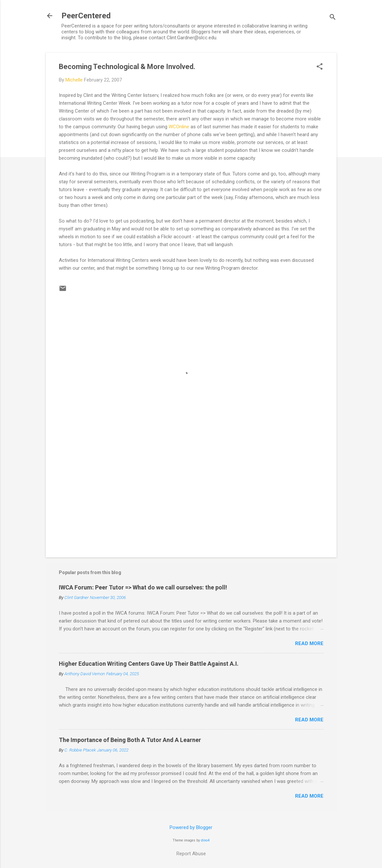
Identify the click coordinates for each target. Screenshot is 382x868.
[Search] (333, 18)
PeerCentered (86, 16)
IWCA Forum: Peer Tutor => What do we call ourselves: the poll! (143, 587)
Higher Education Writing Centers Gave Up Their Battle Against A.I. (149, 664)
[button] (320, 67)
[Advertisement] (191, 497)
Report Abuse (191, 854)
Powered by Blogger (191, 827)
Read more (309, 643)
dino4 (205, 840)
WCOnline (179, 127)
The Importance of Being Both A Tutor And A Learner (130, 740)
